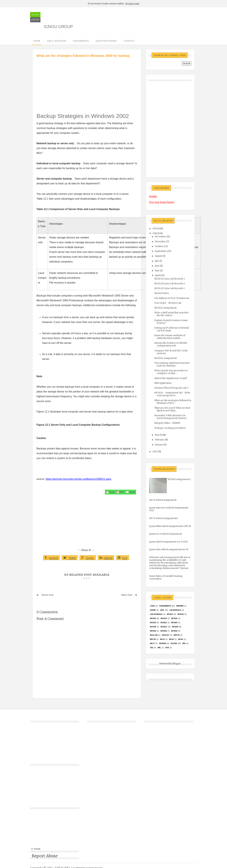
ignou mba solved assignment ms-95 (169, 549)
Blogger (176, 664)
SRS (184, 643)
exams (153, 610)
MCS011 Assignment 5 (179, 479)
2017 (155, 229)
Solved (174, 643)
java (162, 610)
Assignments (81, 41)
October (159, 246)
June (157, 266)
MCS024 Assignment (166, 358)
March (158, 435)
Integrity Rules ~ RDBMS (167, 423)
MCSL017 (166, 635)
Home (37, 41)
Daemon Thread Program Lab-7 (171, 388)
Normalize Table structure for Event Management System (170, 417)
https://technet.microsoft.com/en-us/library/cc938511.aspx (78, 479)
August (158, 256)
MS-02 (171, 639)
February (160, 440)
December (160, 237)
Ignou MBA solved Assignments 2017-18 (170, 526)
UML (159, 648)
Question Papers (106, 41)
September (161, 251)
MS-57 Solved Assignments (163, 518)
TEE (152, 648)
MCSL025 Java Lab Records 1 (169, 288)
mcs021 (164, 623)
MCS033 (153, 631)
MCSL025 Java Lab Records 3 (170, 279)
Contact (129, 41)
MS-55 (181, 639)
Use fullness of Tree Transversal (172, 298)
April (157, 275)
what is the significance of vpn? (171, 378)
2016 (155, 233)
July (157, 261)
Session (163, 643)
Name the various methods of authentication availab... (170, 337)
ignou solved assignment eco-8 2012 (168, 542)
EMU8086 (180, 606)
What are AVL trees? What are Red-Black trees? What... (173, 409)
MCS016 (153, 623)
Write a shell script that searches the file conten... (171, 314)
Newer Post (47, 595)
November (160, 242)
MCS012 (181, 614)
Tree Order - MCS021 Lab (168, 303)
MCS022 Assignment (165, 308)
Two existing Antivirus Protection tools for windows (172, 364)
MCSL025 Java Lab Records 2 (170, 284)
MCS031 (164, 627)
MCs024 (153, 627)
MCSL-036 (154, 635)
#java (152, 606)
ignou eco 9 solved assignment (166, 534)
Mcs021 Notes (162, 293)
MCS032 (175, 627)
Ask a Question (57, 41)
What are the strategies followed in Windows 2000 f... (173, 402)
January (159, 445)
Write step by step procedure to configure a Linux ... (171, 372)
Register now (132, 4)
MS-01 (162, 639)
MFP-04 (177, 635)
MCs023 (174, 623)
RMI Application (163, 383)
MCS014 (164, 618)
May (157, 271)
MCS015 (174, 618)
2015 (155, 452)
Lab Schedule (156, 614)
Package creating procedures (170, 428)
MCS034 (164, 631)
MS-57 (152, 643)
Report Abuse (45, 856)
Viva (167, 648)
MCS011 (170, 614)
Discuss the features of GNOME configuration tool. (171, 344)
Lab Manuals (175, 610)
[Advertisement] (87, 82)
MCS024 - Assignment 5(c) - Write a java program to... (172, 394)
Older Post (126, 595)
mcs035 (174, 631)
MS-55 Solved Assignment (163, 500)
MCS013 (153, 618)
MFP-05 (153, 639)
